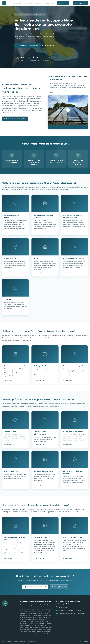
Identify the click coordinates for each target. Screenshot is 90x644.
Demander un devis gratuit (28, 45)
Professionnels (16, 3)
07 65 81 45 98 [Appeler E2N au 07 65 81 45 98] (48, 45)
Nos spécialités (50, 3)
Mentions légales (84, 642)
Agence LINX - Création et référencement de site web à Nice (19, 642)
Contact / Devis (63, 3)
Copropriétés (28, 3)
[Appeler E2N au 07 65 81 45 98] (81, 3)
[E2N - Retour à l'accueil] (9, 603)
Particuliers (39, 3)
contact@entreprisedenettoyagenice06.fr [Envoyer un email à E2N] (72, 614)
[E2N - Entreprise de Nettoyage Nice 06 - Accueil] (4, 3)
